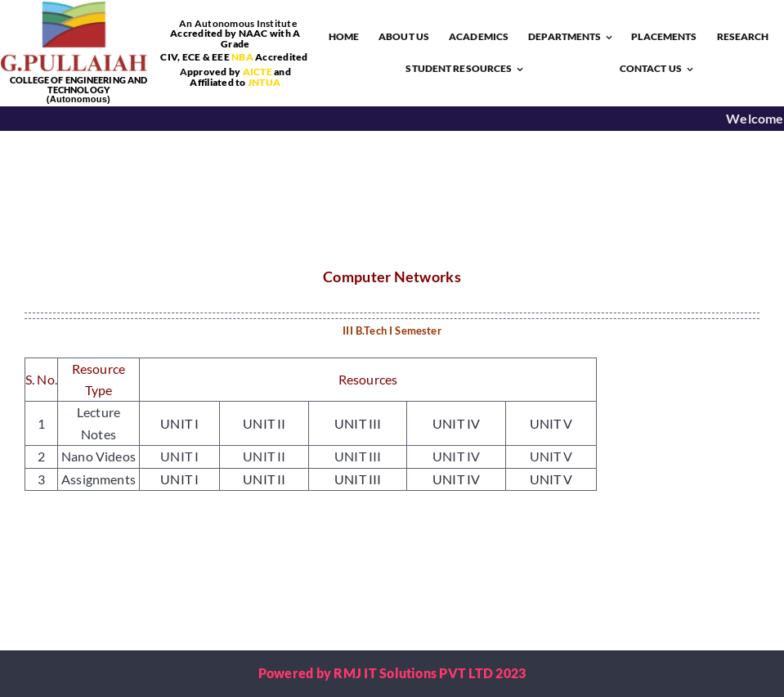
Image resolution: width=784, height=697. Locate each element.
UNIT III (358, 423)
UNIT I (179, 423)
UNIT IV (456, 423)
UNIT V (551, 423)
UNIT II (264, 423)
